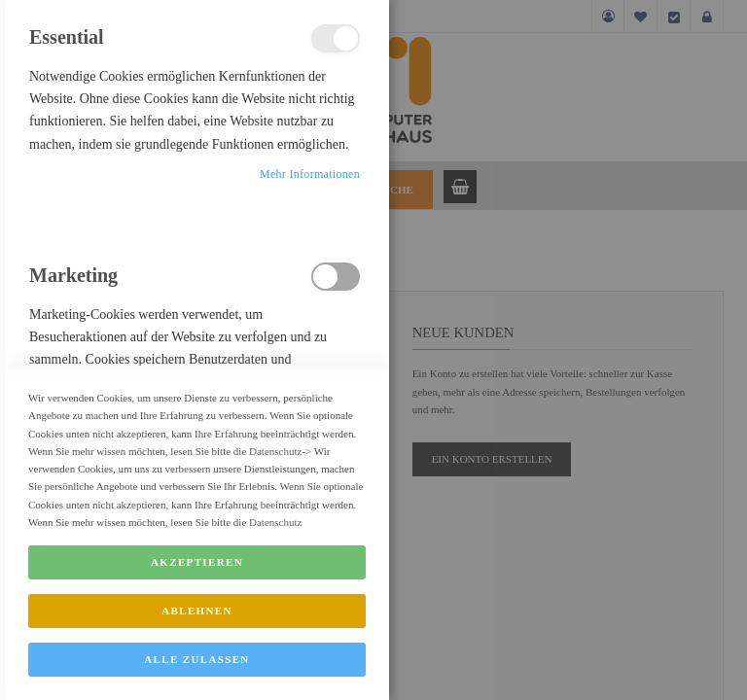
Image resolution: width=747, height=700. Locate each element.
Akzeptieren (197, 603)
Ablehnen (197, 651)
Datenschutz (275, 491)
